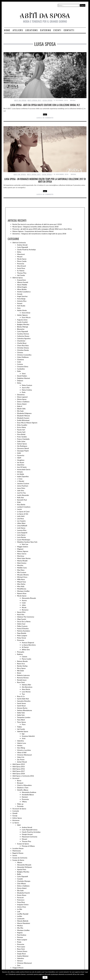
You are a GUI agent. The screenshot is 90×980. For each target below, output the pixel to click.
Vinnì (24, 374)
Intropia (20, 472)
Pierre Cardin (22, 261)
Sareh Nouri (21, 706)
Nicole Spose (22, 259)
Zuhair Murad (22, 762)
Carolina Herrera (23, 334)
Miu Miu (20, 928)
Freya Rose (21, 902)
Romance (25, 610)
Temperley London (24, 717)
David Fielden (22, 376)
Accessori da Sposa (19, 809)
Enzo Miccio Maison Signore (27, 423)
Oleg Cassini (22, 619)
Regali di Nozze (18, 853)
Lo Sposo (16, 823)
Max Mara (21, 570)
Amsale (20, 294)
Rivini (19, 673)
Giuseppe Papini (23, 451)
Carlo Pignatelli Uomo (30, 830)
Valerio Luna (22, 743)
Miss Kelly (21, 586)
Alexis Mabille (22, 285)
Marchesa (21, 556)
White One (26, 650)
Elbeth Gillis (21, 409)
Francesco (21, 900)
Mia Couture (22, 572)
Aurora (24, 600)
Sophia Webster (23, 956)
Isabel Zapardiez (23, 476)
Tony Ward (21, 720)
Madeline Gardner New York (27, 542)
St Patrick (25, 647)
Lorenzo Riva (22, 530)
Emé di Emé (26, 313)
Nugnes (20, 933)
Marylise (20, 565)
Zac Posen (21, 759)
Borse (19, 781)
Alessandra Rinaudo (29, 598)
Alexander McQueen (24, 867)
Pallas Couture (22, 626)
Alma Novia (26, 689)
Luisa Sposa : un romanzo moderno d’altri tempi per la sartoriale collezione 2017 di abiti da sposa (45, 180)
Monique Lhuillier (23, 591)
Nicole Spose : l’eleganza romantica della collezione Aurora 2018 (35, 227)
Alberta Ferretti (23, 282)
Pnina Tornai (22, 638)
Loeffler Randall (23, 914)
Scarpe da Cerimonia (20, 858)
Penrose (20, 937)
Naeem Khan (22, 593)
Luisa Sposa (47, 100)
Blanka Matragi (22, 327)
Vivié (24, 738)
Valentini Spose (23, 731)
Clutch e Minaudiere (24, 785)
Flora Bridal (21, 434)
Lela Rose (21, 519)
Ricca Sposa (21, 668)
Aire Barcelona (27, 687)
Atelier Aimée (22, 310)
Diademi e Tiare (23, 788)
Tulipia (19, 727)
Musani (20, 257)
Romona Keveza (23, 678)
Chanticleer (21, 341)
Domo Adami (22, 404)
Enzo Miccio (26, 317)
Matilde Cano (22, 568)
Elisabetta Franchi (23, 893)
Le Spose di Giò (23, 514)
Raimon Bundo (22, 661)
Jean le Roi (26, 388)
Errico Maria (22, 427)
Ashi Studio (21, 306)
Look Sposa (21, 528)
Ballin (19, 874)
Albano (20, 862)
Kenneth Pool (22, 500)
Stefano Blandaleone (24, 710)
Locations (32, 30)
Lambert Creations (24, 507)
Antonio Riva (22, 301)
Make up (20, 804)
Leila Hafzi (21, 516)
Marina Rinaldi (22, 561)
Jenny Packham (23, 486)
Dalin (19, 371)
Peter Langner (22, 635)
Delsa (19, 252)
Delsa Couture (27, 385)
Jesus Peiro (21, 488)
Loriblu (20, 916)
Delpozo (20, 381)
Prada (19, 942)
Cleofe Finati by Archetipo (26, 250)
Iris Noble (21, 474)
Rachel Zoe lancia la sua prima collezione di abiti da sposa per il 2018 (37, 224)
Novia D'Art (21, 612)
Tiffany (24, 802)
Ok (45, 977)
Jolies (24, 605)
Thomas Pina (22, 273)
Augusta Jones (22, 320)
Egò (23, 734)
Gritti (19, 453)
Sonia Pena (21, 268)
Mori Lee (25, 544)
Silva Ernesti (22, 266)
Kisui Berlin (21, 505)
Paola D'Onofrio (23, 628)
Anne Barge (21, 299)
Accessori (16, 778)
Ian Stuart (21, 462)
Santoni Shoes (22, 951)
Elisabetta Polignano (24, 413)
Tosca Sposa (21, 722)
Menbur (20, 926)
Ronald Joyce (22, 680)
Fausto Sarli (21, 432)
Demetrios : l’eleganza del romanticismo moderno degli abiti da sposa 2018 (39, 234)
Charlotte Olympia (24, 881)
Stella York (21, 715)
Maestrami (21, 254)
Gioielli (15, 813)
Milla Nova (21, 579)
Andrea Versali (22, 245)
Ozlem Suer (21, 624)
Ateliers (18, 30)
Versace (20, 961)
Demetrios (21, 395)
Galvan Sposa (22, 444)
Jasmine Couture (23, 483)
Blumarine (21, 329)
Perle (24, 392)
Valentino (21, 741)
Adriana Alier (26, 685)
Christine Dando (23, 350)
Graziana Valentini (28, 736)
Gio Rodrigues (22, 446)
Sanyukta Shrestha (24, 701)
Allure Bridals (22, 289)
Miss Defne (21, 584)
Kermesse (16, 820)
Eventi (57, 30)
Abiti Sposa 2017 (34, 100)
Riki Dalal (20, 671)
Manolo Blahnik (23, 921)
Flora (24, 724)
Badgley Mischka (23, 324)
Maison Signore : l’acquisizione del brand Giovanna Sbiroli (33, 231)
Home (7, 30)
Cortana (20, 364)
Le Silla (20, 909)
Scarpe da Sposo (23, 844)
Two (23, 694)
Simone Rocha (22, 708)
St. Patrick (21, 271)
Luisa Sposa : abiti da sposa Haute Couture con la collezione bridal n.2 (45, 105)
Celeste (24, 657)
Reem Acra (21, 664)
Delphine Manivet (23, 378)
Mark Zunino (22, 563)
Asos (19, 308)
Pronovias (21, 264)
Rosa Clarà (21, 682)
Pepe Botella (22, 633)
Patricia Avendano (24, 631)
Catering (46, 30)
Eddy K (20, 406)
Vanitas (20, 745)
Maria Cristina (27, 390)
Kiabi (19, 502)
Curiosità (16, 811)
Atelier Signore (22, 315)
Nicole (24, 607)
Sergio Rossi (21, 954)
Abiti (19, 825)
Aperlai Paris (22, 869)
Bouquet (20, 783)
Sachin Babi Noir (23, 699)
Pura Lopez (21, 947)
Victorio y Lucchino (24, 750)
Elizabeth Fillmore (23, 416)
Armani (20, 303)
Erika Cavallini (22, 425)
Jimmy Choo (22, 907)
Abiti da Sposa (20, 100)
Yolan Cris (21, 757)
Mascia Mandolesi (24, 923)
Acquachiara (22, 280)
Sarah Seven (22, 703)
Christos (20, 352)
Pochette (20, 806)
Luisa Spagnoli (22, 533)
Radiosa (20, 654)
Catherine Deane (23, 336)
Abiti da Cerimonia (19, 243)
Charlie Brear (22, 343)
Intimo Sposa (17, 818)
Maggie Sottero (23, 547)
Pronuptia (21, 652)
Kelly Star (21, 497)
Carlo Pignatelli (22, 247)
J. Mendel (21, 481)
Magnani (20, 549)
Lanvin (19, 509)
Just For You (21, 493)
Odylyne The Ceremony (26, 617)
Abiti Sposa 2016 (19, 769)
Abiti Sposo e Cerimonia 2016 (23, 776)
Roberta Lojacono (23, 675)
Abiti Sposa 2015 (19, 766)
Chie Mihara (21, 883)
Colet (19, 362)
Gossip (15, 816)
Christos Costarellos (24, 355)
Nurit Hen (21, 614)
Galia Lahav (21, 441)
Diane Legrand (22, 397)
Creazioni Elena (23, 366)
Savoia (15, 855)
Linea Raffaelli (22, 526)
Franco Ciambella (23, 439)
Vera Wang (21, 748)
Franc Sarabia (22, 437)
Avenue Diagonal (28, 643)
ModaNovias (22, 589)
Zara (19, 965)
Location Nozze (18, 848)
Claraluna (20, 359)
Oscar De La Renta (24, 621)
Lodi (19, 912)
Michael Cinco (22, 577)
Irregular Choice (23, 905)
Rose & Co (21, 696)
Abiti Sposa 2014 (19, 764)
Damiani (25, 797)
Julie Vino (21, 490)
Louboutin (21, 919)
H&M (19, 458)
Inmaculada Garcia (24, 469)
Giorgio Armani (27, 834)
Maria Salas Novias (24, 558)
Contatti (69, 30)
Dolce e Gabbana (23, 402)
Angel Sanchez (22, 296)
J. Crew (20, 479)
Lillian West (21, 523)
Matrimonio (17, 851)
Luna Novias (22, 537)
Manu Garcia (22, 554)
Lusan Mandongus (24, 540)
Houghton (21, 460)
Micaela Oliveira (23, 575)
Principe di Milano (28, 846)
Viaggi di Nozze (18, 968)
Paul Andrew (22, 935)
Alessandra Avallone (29, 792)
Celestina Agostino (24, 338)
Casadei (20, 879)
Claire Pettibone (23, 357)
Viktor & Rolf (22, 752)
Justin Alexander (23, 495)
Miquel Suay (22, 582)
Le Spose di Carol (23, 512)
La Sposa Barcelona (29, 645)
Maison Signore (23, 551)
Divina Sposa (22, 399)
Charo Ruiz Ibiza (23, 345)
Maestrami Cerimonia (29, 837)
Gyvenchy (21, 455)
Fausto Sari (21, 430)
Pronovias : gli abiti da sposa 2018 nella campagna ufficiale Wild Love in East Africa (42, 229)
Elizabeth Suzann (23, 418)
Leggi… (45, 115)
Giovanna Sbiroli (23, 448)
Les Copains (21, 521)
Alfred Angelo (22, 287)
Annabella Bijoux (28, 795)
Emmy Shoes (22, 895)
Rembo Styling (22, 666)
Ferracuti (20, 897)
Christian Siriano (23, 348)
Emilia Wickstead (23, 420)
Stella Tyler (21, 713)
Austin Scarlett (22, 322)
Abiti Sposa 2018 (19, 774)
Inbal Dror (21, 465)
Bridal (73, 100)
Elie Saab (20, 411)
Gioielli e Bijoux (23, 790)
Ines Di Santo (22, 467)
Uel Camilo (21, 275)
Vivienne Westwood (24, 755)
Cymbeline (21, 369)
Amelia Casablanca (24, 292)
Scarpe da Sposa (18, 860)
